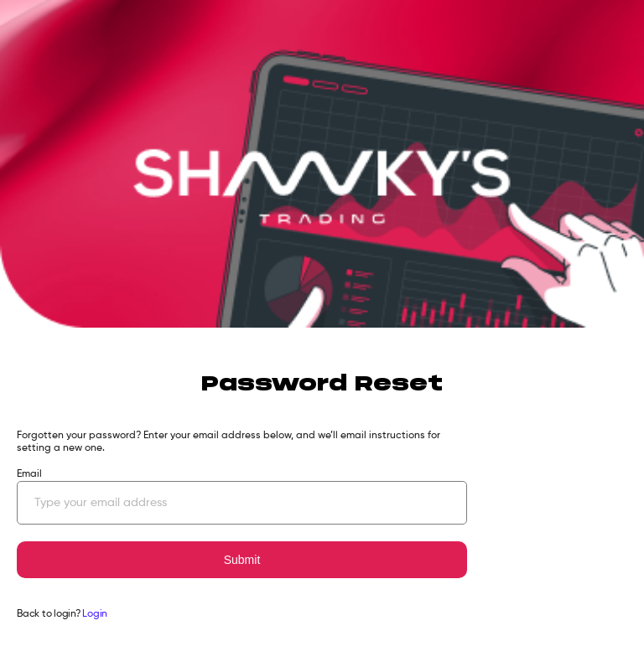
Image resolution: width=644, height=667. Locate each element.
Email (29, 474)
